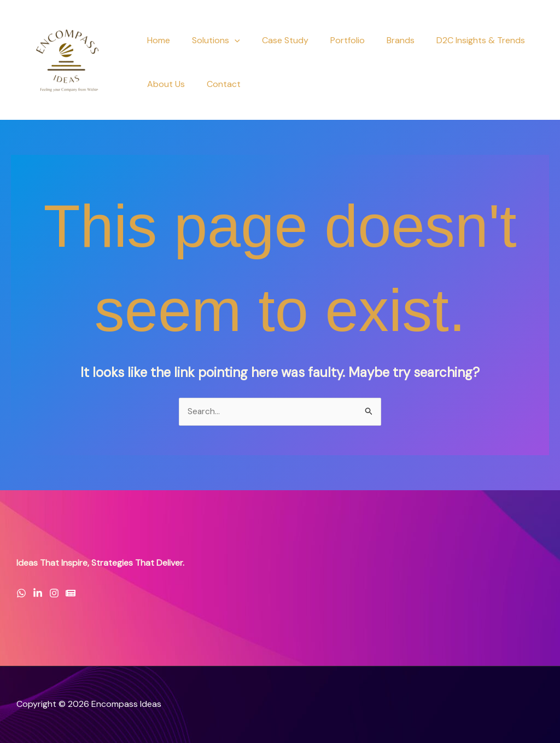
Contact (217, 84)
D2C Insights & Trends (457, 40)
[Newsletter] (71, 594)
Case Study (274, 40)
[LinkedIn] (38, 594)
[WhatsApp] (21, 594)
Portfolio (332, 40)
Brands (381, 40)
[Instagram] (54, 594)
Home (156, 40)
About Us (164, 84)
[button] (228, 40)
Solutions (209, 40)
